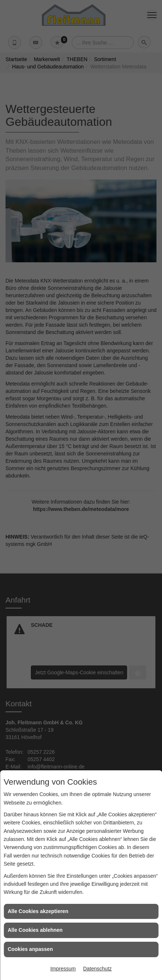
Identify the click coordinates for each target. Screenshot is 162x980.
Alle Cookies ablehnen (35, 930)
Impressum (63, 969)
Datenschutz (97, 969)
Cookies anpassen (30, 949)
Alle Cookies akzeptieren (38, 911)
